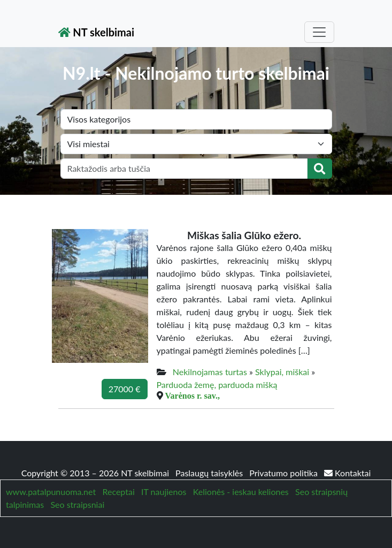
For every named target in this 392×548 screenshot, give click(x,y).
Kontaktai (347, 473)
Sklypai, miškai (282, 372)
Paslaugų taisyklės (210, 473)
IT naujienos (164, 492)
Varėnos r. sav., (193, 395)
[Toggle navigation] (319, 32)
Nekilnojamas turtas (210, 372)
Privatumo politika (285, 473)
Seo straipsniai (77, 504)
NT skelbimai (97, 32)
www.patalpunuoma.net (51, 492)
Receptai (118, 492)
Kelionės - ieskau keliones (241, 492)
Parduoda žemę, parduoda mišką (217, 385)
